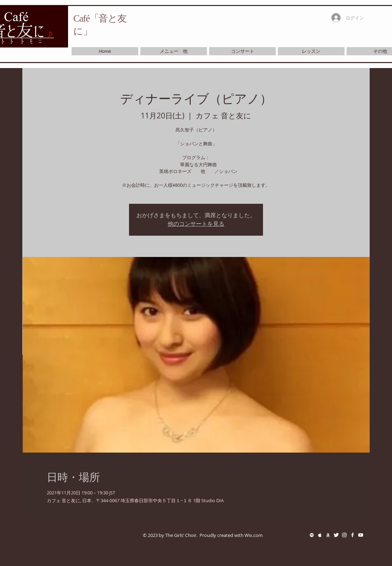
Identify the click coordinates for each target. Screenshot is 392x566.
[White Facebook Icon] (352, 535)
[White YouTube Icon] (361, 535)
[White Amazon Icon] (328, 535)
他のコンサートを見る (196, 224)
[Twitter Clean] (336, 535)
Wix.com (254, 535)
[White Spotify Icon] (312, 535)
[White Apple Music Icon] (320, 535)
